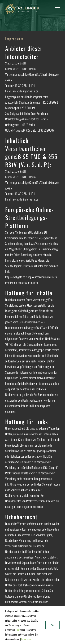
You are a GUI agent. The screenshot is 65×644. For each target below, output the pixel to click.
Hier (18, 630)
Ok (53, 625)
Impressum (26, 639)
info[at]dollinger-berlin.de (25, 91)
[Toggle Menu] (57, 9)
